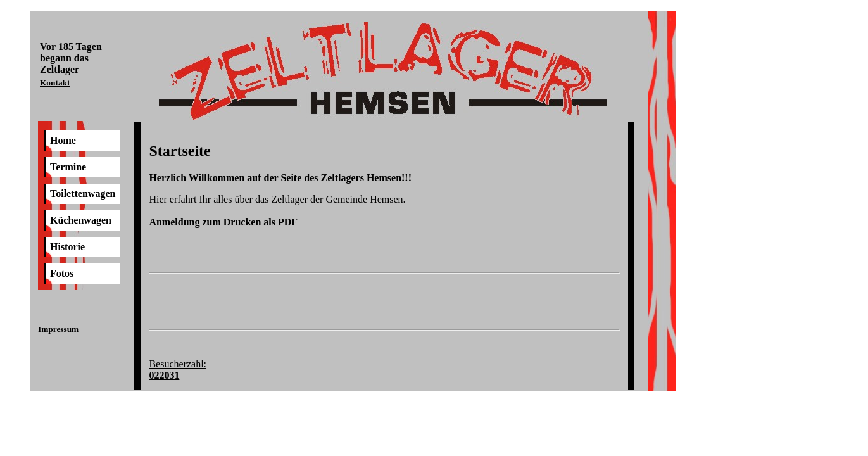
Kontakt (55, 83)
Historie (67, 247)
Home (63, 140)
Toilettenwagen (83, 193)
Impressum (58, 329)
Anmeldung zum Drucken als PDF (223, 222)
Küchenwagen (81, 220)
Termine (68, 167)
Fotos (62, 273)
